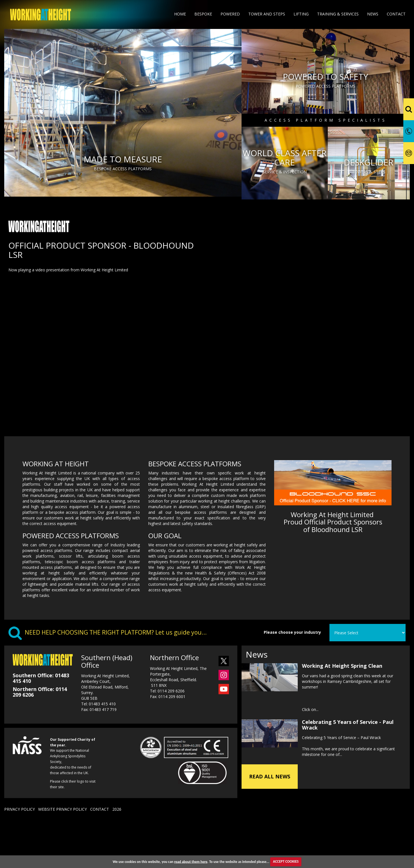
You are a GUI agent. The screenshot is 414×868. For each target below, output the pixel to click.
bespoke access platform (72, 557)
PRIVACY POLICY (20, 854)
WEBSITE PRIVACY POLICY (62, 854)
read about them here (191, 861)
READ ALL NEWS (270, 821)
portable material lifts (78, 629)
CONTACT (100, 854)
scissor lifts (71, 601)
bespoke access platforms (201, 557)
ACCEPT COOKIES (286, 861)
